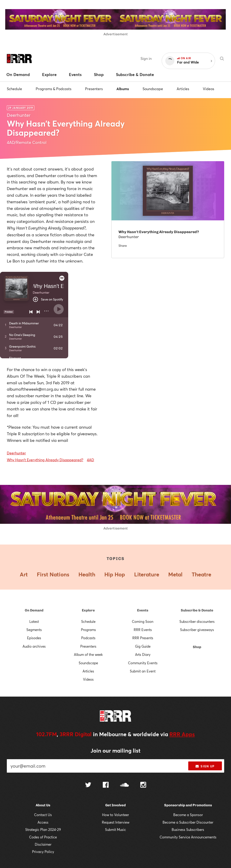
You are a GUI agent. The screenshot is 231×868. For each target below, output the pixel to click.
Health (87, 574)
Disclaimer (43, 844)
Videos (208, 89)
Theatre (201, 574)
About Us (43, 805)
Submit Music (115, 830)
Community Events (143, 663)
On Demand (34, 610)
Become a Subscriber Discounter (188, 822)
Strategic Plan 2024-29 (43, 830)
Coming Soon (143, 621)
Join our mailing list (115, 751)
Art (24, 574)
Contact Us (43, 815)
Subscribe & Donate (197, 610)
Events (143, 610)
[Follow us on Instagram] (143, 785)
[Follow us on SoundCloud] (124, 785)
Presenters (94, 89)
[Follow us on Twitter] (88, 785)
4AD (90, 460)
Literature (147, 574)
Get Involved (115, 805)
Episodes (34, 638)
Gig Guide (143, 646)
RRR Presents (143, 638)
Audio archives (34, 646)
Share (123, 246)
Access (43, 822)
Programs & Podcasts (54, 89)
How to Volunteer (115, 815)
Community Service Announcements (188, 837)
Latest (34, 621)
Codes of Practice (43, 837)
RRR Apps (182, 734)
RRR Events (143, 630)
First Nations (53, 574)
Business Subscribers (188, 830)
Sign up (205, 766)
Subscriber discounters (197, 621)
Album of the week (88, 654)
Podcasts (88, 638)
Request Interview (116, 822)
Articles (183, 89)
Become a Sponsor (188, 815)
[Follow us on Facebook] (106, 785)
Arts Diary (143, 654)
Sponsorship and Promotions (188, 805)
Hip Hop (115, 574)
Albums (123, 89)
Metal (175, 574)
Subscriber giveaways (197, 630)
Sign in (146, 58)
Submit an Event (143, 671)
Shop (197, 647)
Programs (88, 630)
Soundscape (153, 89)
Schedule (14, 89)
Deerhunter (16, 453)
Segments (34, 630)
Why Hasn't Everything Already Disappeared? (45, 460)
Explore (88, 610)
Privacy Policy (43, 852)
